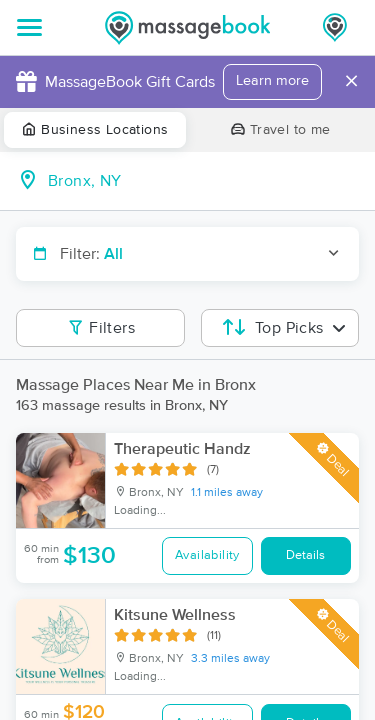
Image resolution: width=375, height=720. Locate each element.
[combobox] (203, 181)
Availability (207, 555)
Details (305, 555)
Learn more (272, 81)
